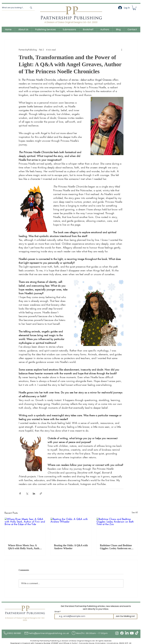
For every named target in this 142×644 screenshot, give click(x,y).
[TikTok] (137, 633)
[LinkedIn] (127, 633)
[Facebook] (122, 633)
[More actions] (122, 50)
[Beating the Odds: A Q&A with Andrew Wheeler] (71, 529)
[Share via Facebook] (20, 493)
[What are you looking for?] (13, 8)
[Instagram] (117, 633)
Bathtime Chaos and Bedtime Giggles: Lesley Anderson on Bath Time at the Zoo (116, 547)
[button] (134, 8)
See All (135, 512)
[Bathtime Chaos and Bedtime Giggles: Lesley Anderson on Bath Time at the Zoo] (117, 529)
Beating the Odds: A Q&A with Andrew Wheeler (71, 547)
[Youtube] (132, 633)
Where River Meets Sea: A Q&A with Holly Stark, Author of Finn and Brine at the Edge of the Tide (25, 547)
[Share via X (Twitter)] (27, 493)
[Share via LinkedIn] (34, 493)
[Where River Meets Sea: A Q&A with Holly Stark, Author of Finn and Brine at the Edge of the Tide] (25, 529)
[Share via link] (41, 493)
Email (57, 612)
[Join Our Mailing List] (125, 616)
